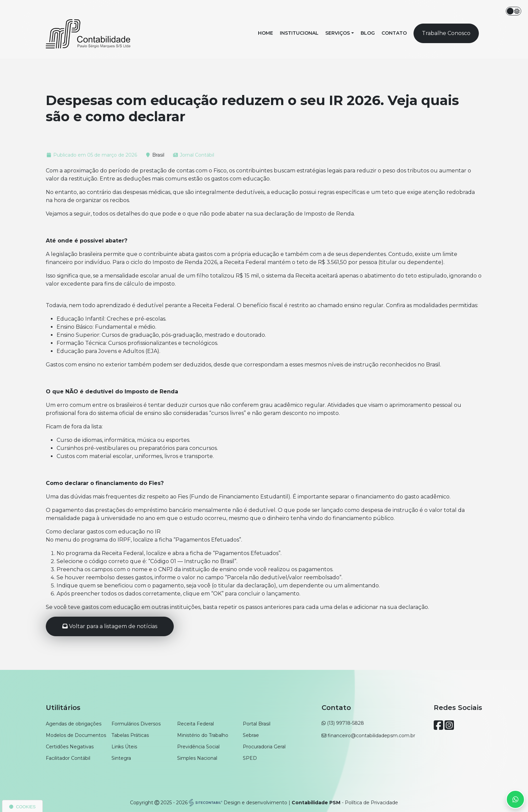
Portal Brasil (257, 724)
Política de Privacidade (371, 803)
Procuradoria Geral (264, 747)
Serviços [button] (338, 33)
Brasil (158, 155)
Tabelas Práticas (130, 735)
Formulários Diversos (136, 724)
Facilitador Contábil (68, 758)
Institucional (299, 33)
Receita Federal (195, 724)
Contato (394, 33)
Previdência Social (198, 747)
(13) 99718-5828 (345, 723)
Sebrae (251, 735)
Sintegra (121, 758)
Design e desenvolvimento (239, 803)
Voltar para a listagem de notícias (110, 626)
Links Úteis (124, 747)
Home (266, 33)
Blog (368, 33)
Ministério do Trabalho (203, 735)
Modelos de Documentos (76, 735)
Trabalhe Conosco (446, 33)
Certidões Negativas (70, 747)
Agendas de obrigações (74, 724)
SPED (250, 758)
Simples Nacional (197, 758)
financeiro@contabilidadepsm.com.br (371, 736)
